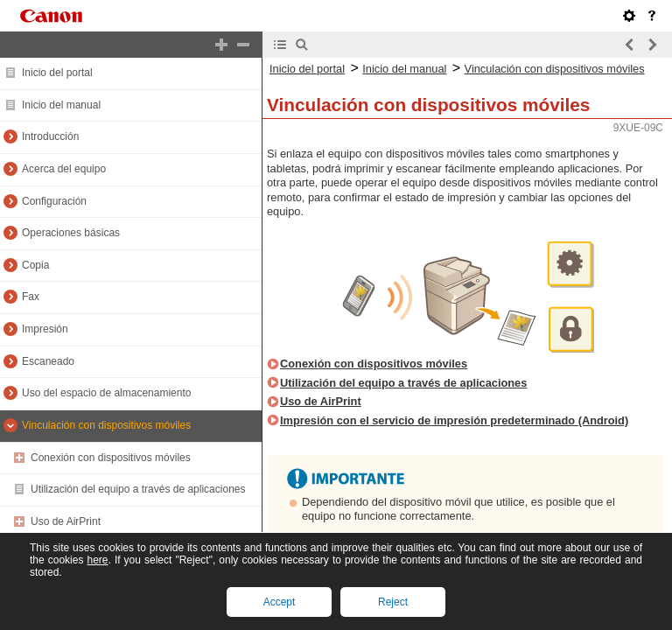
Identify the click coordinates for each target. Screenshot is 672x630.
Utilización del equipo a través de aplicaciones (138, 489)
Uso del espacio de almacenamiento (106, 393)
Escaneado (48, 361)
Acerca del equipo (64, 169)
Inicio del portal (57, 73)
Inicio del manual (61, 105)
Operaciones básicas (71, 233)
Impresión (45, 329)
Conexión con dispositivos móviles (111, 458)
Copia (35, 265)
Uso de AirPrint (66, 521)
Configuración (54, 201)
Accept (280, 602)
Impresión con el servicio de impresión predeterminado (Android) (454, 420)
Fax (31, 297)
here (97, 560)
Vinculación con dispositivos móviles (106, 425)
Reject (393, 602)
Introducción (50, 136)
